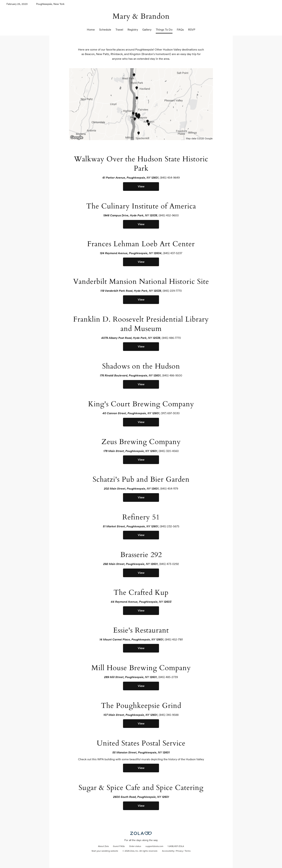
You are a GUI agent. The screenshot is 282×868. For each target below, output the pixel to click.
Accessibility (168, 851)
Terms (188, 851)
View (141, 186)
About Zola (103, 846)
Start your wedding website (105, 851)
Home (91, 30)
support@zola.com (154, 846)
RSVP (192, 30)
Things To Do (164, 30)
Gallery (147, 30)
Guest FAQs (119, 846)
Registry (133, 30)
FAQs (180, 30)
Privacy (179, 851)
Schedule (105, 30)
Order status (135, 846)
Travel (119, 30)
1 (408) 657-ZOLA (176, 846)
